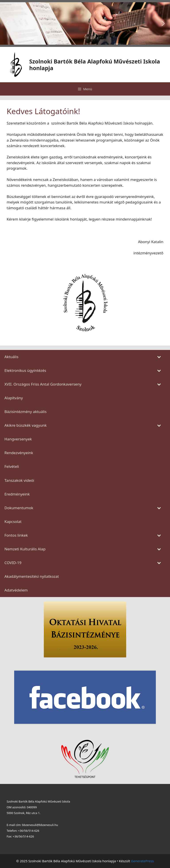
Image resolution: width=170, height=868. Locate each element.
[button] (7, 23)
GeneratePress (142, 861)
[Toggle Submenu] (159, 357)
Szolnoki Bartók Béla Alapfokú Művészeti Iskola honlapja (95, 65)
